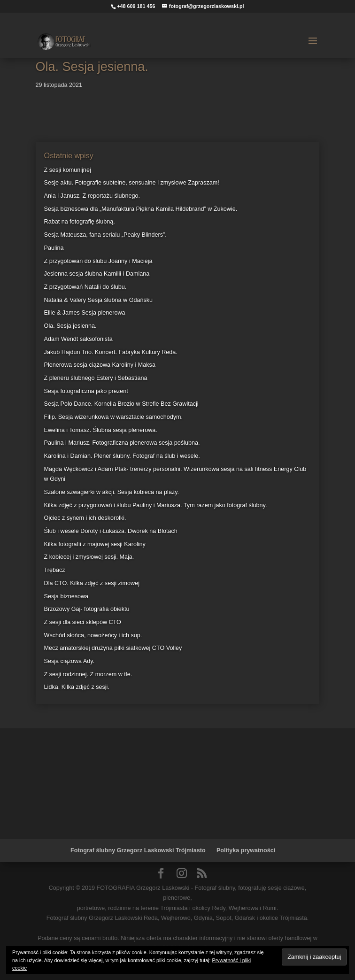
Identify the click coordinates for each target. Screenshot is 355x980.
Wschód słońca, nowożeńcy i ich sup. (93, 635)
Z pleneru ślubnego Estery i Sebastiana (96, 378)
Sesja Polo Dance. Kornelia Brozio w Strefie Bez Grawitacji (121, 404)
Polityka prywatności (246, 850)
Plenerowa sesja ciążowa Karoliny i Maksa (100, 365)
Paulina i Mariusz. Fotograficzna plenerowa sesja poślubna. (122, 443)
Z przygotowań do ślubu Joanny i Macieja (98, 261)
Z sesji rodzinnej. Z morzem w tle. (88, 674)
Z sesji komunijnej (68, 170)
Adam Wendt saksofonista (78, 339)
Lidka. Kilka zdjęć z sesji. (77, 687)
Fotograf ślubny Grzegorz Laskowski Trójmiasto (138, 850)
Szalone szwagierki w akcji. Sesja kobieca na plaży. (112, 492)
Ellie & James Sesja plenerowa (85, 313)
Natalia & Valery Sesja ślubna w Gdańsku (98, 300)
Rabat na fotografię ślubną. (80, 222)
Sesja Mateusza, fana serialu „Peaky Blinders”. (105, 235)
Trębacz (55, 570)
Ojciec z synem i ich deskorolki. (85, 518)
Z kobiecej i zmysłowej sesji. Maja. (89, 557)
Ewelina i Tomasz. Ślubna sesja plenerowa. (101, 430)
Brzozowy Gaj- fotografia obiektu (87, 609)
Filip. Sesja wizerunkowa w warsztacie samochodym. (113, 417)
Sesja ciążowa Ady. (69, 661)
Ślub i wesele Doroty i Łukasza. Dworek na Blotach (111, 531)
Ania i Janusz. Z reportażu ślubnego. (92, 196)
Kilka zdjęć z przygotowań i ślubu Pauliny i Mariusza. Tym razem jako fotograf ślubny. (156, 505)
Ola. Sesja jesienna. (70, 326)
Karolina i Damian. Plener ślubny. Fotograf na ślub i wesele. (122, 456)
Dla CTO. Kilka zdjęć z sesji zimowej (92, 583)
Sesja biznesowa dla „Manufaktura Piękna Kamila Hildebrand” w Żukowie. (141, 209)
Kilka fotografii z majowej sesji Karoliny (95, 544)
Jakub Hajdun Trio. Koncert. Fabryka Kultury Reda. (111, 352)
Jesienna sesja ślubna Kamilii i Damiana (97, 274)
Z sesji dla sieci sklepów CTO (83, 622)
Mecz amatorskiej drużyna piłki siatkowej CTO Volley (113, 648)
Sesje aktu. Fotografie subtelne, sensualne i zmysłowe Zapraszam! (132, 183)
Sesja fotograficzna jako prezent (86, 391)
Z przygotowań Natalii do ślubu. (85, 287)
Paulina (54, 248)
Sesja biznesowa (66, 596)
